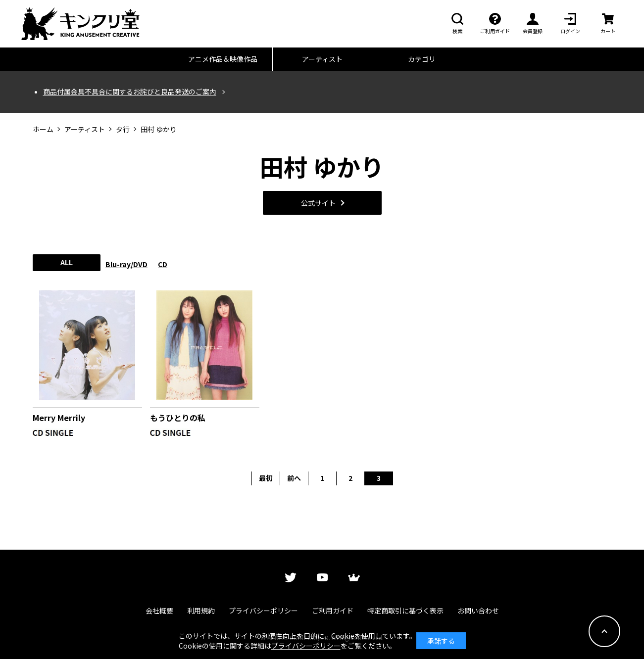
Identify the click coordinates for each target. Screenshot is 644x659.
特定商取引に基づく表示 (405, 611)
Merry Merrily (59, 418)
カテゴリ (422, 59)
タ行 (123, 129)
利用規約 (201, 611)
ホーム (43, 129)
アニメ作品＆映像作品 (223, 59)
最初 (266, 478)
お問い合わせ (478, 611)
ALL (67, 262)
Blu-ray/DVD (126, 264)
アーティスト (322, 59)
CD (163, 264)
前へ (294, 478)
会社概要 (159, 611)
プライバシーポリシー (263, 611)
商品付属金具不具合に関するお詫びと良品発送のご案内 (130, 92)
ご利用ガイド (333, 611)
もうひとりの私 (178, 418)
